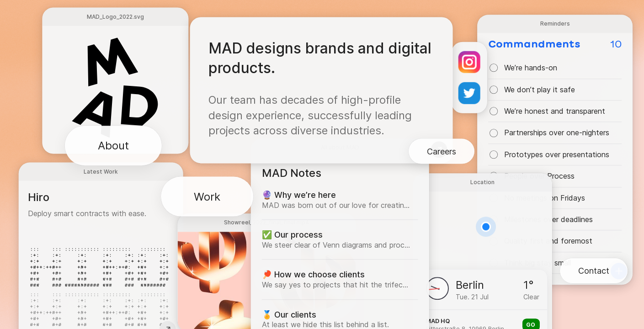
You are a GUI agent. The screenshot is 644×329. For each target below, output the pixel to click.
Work (207, 196)
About (113, 146)
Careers (442, 151)
